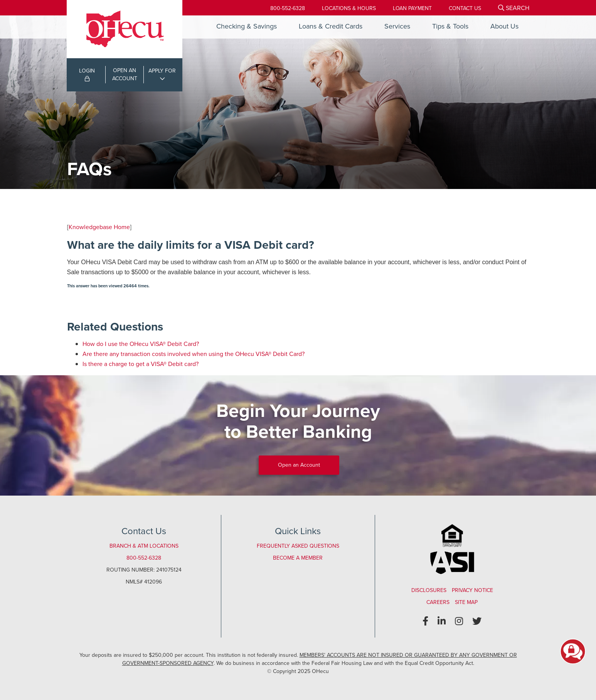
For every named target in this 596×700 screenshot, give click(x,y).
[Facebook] (425, 621)
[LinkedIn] (442, 621)
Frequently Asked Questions (298, 546)
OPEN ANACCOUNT (125, 74)
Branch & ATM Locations (144, 546)
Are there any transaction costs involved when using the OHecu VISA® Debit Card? (194, 354)
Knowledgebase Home (99, 227)
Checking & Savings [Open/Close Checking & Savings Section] (247, 26)
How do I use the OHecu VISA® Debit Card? (141, 344)
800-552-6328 (288, 8)
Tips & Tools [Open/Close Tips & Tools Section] (450, 26)
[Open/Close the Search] (514, 8)
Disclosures (429, 590)
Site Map (466, 602)
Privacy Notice (472, 590)
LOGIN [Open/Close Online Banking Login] (87, 74)
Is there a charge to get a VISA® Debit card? (141, 364)
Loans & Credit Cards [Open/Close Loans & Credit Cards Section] (331, 26)
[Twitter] (477, 621)
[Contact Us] (465, 8)
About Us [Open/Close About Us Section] (504, 26)
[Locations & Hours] (349, 8)
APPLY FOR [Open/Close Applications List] (162, 71)
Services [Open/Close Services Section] (397, 26)
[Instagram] (459, 621)
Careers (438, 602)
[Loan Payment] (412, 8)
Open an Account (299, 465)
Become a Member (298, 558)
